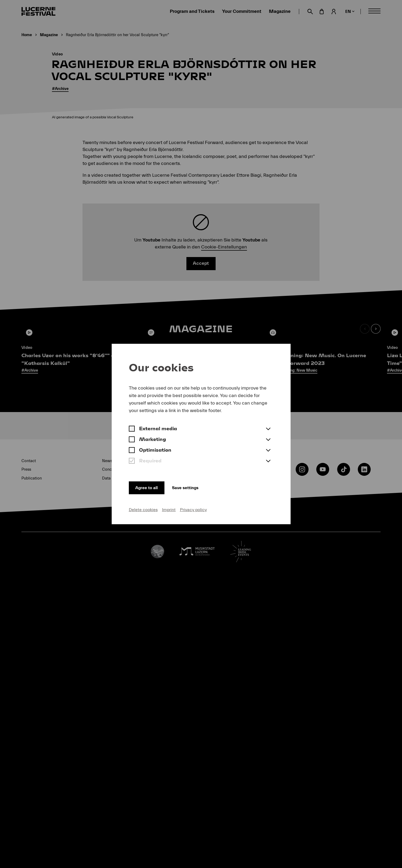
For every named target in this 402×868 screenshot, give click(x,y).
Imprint (169, 509)
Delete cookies (143, 509)
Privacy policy (193, 509)
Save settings (196, 486)
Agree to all (149, 486)
